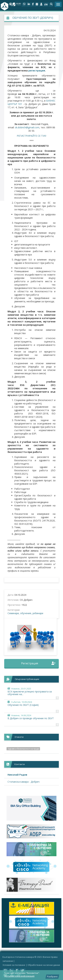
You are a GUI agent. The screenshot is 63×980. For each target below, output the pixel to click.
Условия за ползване (14, 965)
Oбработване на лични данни (44, 965)
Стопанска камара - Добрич (24, 782)
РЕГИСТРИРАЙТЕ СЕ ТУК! (32, 136)
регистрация (37, 71)
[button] (51, 5)
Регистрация (38, 663)
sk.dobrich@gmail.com (27, 127)
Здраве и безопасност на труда (23, 749)
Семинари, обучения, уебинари (25, 613)
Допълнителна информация (19, 976)
